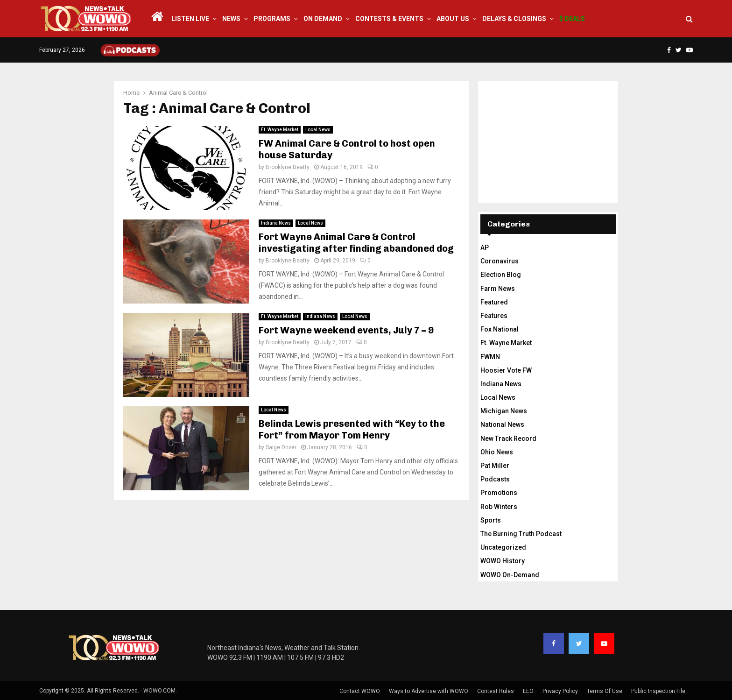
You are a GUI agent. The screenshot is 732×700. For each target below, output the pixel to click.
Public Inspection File (658, 691)
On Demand (323, 19)
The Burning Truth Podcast (521, 534)
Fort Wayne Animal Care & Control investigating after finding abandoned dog (356, 243)
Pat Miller (495, 466)
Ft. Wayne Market (280, 130)
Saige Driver (281, 447)
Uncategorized (503, 547)
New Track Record (508, 438)
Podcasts (495, 479)
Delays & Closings (514, 19)
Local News (318, 130)
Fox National (500, 329)
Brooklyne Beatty (288, 167)
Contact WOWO (360, 691)
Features (494, 316)
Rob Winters (499, 507)
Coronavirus (500, 261)
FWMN (490, 357)
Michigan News (504, 411)
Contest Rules (496, 691)
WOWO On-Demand (510, 575)
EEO (528, 691)
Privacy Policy (560, 691)
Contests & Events (389, 19)
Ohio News (497, 452)
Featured (494, 302)
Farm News (498, 289)
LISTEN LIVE (190, 19)
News (231, 19)
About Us (453, 19)
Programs (272, 19)
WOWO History (503, 561)
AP (485, 247)
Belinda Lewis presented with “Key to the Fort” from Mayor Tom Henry (352, 429)
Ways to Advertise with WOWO (429, 691)
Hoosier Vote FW (506, 370)
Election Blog (501, 275)
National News (502, 424)
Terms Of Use (605, 691)
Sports (491, 520)
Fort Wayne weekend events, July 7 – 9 (346, 330)
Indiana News (276, 223)
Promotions (499, 493)
